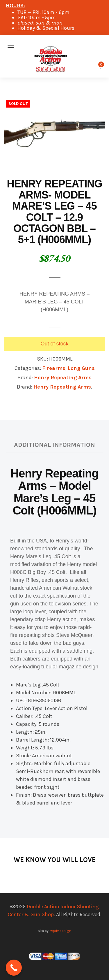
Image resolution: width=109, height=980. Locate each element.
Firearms (54, 368)
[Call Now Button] (14, 968)
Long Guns (81, 368)
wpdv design (61, 931)
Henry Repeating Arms (63, 377)
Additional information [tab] (54, 445)
